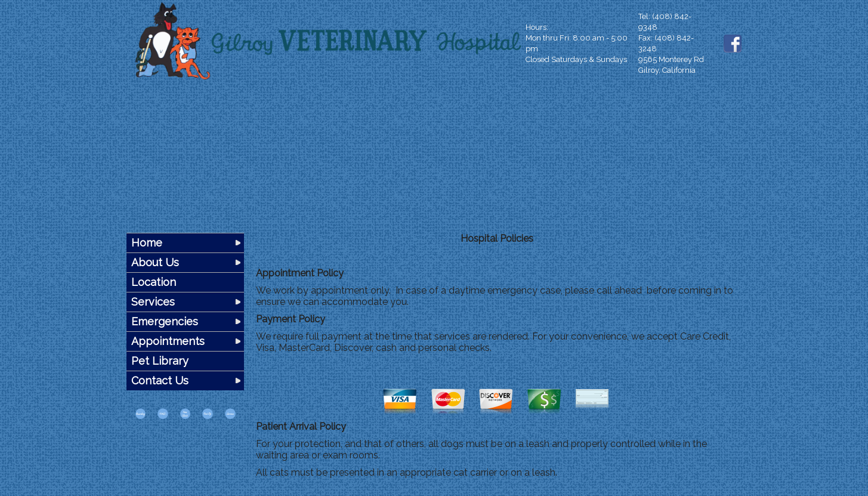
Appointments (168, 341)
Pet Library (160, 361)
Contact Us (160, 381)
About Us (155, 262)
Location (154, 282)
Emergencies (165, 321)
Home (147, 243)
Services (153, 302)
